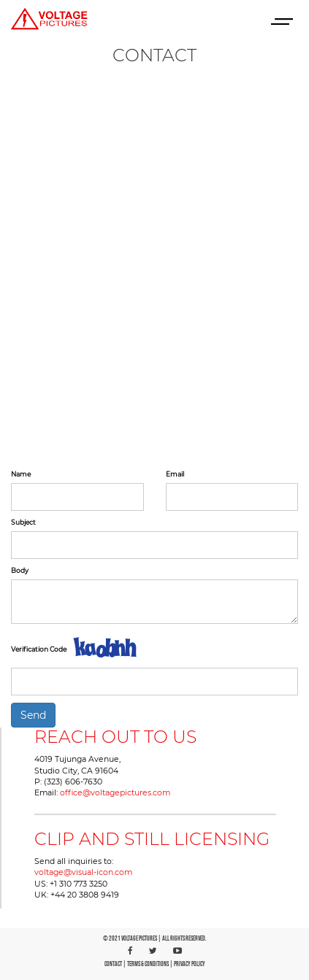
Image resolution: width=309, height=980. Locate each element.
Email (175, 474)
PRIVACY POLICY (190, 964)
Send (33, 715)
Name (21, 474)
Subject (23, 522)
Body (20, 570)
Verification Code (39, 649)
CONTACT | (116, 964)
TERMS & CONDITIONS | (150, 964)
